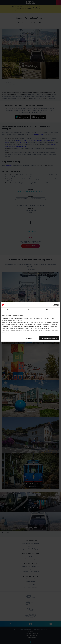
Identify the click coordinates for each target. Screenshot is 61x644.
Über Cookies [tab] (50, 310)
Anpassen (30, 338)
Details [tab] (31, 310)
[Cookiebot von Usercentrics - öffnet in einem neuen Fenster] (52, 305)
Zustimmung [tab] (11, 310)
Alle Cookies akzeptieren (50, 338)
